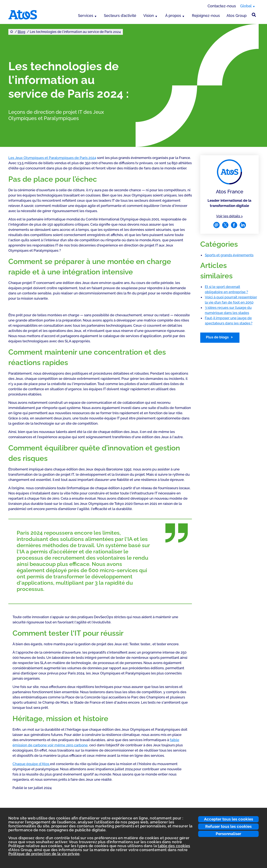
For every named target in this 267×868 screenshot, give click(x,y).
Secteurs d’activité (120, 16)
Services (86, 16)
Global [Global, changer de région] (246, 6)
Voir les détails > (229, 216)
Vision (149, 16)
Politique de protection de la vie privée (44, 854)
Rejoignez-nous (206, 16)
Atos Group (237, 16)
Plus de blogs (217, 337)
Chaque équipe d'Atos (31, 764)
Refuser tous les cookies (228, 826)
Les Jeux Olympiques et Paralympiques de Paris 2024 (52, 158)
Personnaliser (228, 834)
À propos (173, 16)
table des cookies (174, 846)
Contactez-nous (222, 6)
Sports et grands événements (229, 255)
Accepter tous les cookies (229, 819)
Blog (21, 32)
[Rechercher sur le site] (254, 15)
